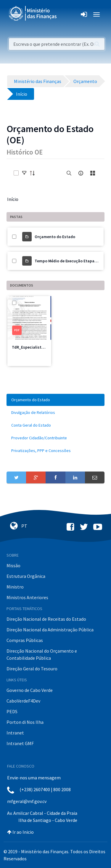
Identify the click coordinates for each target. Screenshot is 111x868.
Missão (13, 565)
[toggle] (24, 173)
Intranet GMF (20, 743)
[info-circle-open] (81, 173)
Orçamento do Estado (55, 237)
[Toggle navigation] (66, 14)
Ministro (15, 587)
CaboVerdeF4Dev (23, 701)
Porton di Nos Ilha (25, 722)
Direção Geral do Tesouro (32, 669)
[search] (69, 173)
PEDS (12, 711)
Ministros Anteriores (27, 597)
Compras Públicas (25, 640)
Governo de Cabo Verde (30, 690)
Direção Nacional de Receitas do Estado (46, 619)
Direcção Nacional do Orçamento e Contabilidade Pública (42, 654)
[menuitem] (55, 400)
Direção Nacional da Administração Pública (50, 630)
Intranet (15, 733)
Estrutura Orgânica (26, 576)
